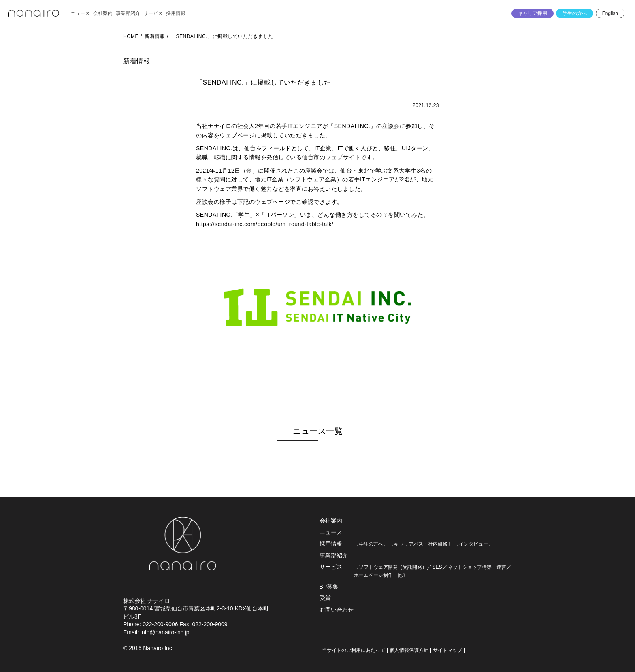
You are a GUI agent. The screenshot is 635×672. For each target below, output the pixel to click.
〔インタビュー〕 (473, 544)
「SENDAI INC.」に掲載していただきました (222, 36)
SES (437, 567)
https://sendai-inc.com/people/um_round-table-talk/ (265, 224)
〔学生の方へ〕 (371, 544)
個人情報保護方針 (409, 650)
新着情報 (155, 36)
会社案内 (331, 521)
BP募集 (329, 587)
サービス (331, 567)
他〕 (400, 575)
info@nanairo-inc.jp (165, 632)
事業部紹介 (334, 555)
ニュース (331, 532)
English (610, 13)
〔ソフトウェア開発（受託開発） (390, 567)
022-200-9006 (160, 624)
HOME (131, 36)
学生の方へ (575, 13)
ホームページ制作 (373, 575)
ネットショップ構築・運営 (477, 567)
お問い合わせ (337, 610)
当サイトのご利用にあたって (354, 650)
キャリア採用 (533, 13)
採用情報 (331, 544)
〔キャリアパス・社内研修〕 (421, 544)
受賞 (325, 598)
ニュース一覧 (318, 431)
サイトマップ (447, 650)
